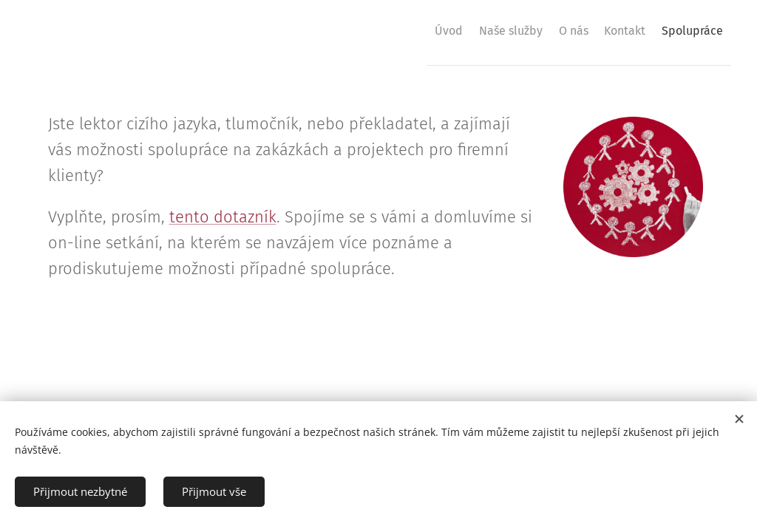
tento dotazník (223, 217)
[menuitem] (401, 30)
